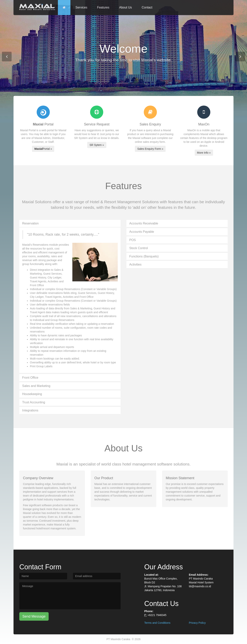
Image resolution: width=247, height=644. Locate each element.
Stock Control (139, 248)
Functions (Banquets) (144, 256)
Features (103, 7)
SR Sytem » (97, 145)
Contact (147, 7)
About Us (126, 7)
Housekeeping (32, 394)
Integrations (30, 410)
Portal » (43, 149)
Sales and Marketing (36, 386)
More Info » (204, 153)
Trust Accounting (34, 402)
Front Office (30, 378)
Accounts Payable (142, 232)
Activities (135, 264)
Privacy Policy (197, 623)
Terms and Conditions (157, 623)
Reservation (30, 223)
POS (133, 240)
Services (81, 7)
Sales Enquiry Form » (150, 149)
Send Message (34, 616)
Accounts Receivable (144, 223)
